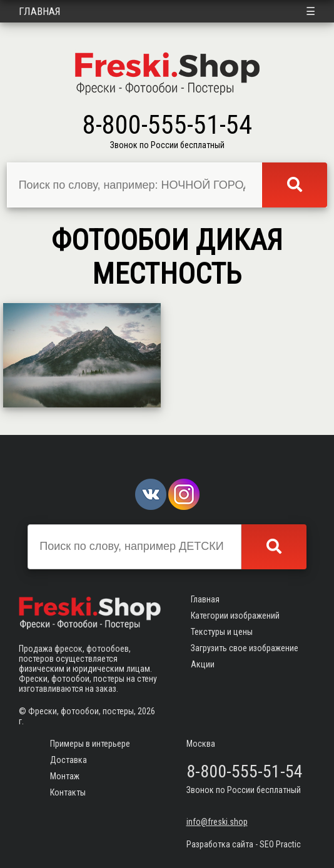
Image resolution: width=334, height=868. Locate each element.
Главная (40, 11)
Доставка (68, 760)
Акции (203, 664)
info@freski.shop (217, 822)
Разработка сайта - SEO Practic (244, 844)
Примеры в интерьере (90, 744)
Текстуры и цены (222, 632)
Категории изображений (235, 616)
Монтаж (65, 776)
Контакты (68, 792)
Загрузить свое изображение (245, 648)
